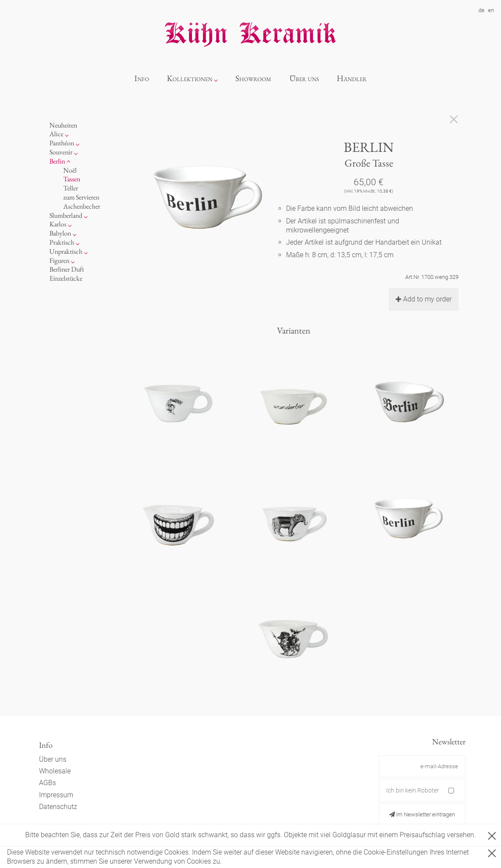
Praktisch (62, 242)
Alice (56, 134)
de (481, 10)
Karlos (58, 224)
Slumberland (66, 215)
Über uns (304, 78)
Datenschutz (58, 807)
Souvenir (61, 152)
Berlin (57, 161)
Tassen (72, 179)
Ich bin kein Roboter (413, 790)
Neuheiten (63, 125)
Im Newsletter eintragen (422, 814)
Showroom (253, 78)
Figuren (59, 260)
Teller (71, 188)
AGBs (47, 783)
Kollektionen (190, 78)
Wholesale (55, 771)
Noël (70, 170)
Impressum (56, 795)
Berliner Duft (67, 269)
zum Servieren (81, 197)
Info (142, 78)
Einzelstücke (66, 278)
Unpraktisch (66, 251)
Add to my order (424, 299)
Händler (352, 78)
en (491, 10)
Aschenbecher (82, 206)
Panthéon (62, 143)
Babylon (60, 233)
